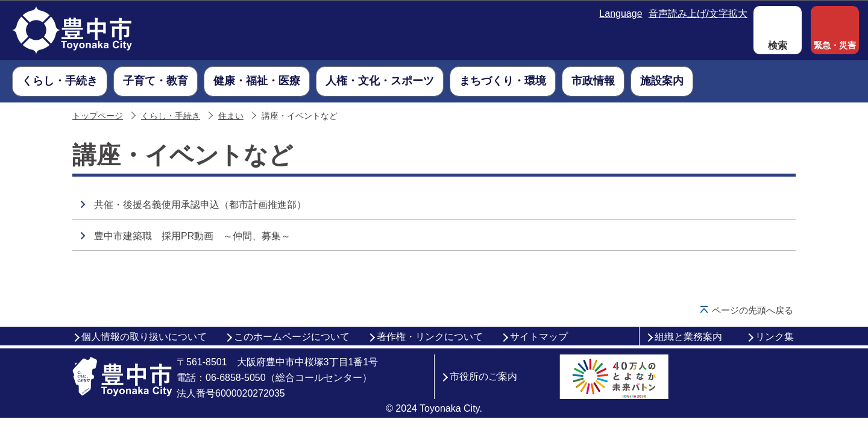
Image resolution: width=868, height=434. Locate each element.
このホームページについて (292, 337)
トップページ (98, 116)
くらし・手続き (171, 116)
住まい (231, 116)
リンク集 (775, 337)
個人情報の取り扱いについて (144, 337)
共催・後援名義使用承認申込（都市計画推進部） (200, 205)
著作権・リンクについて (430, 337)
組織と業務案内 (688, 337)
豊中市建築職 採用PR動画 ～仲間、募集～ (192, 236)
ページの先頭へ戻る (753, 310)
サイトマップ (539, 337)
